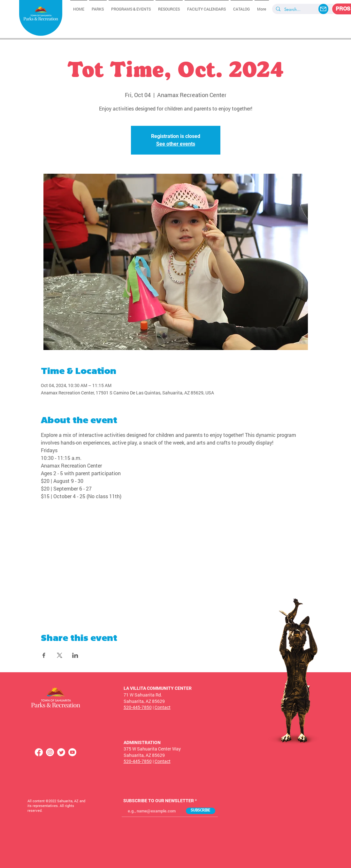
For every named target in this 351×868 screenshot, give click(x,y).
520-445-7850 (138, 707)
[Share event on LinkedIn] (75, 655)
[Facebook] (39, 752)
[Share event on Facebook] (44, 655)
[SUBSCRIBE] (201, 811)
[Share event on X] (60, 655)
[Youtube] (72, 752)
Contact (163, 707)
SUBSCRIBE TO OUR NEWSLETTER (159, 801)
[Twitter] (61, 752)
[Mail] (323, 9)
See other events (176, 144)
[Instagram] (50, 752)
